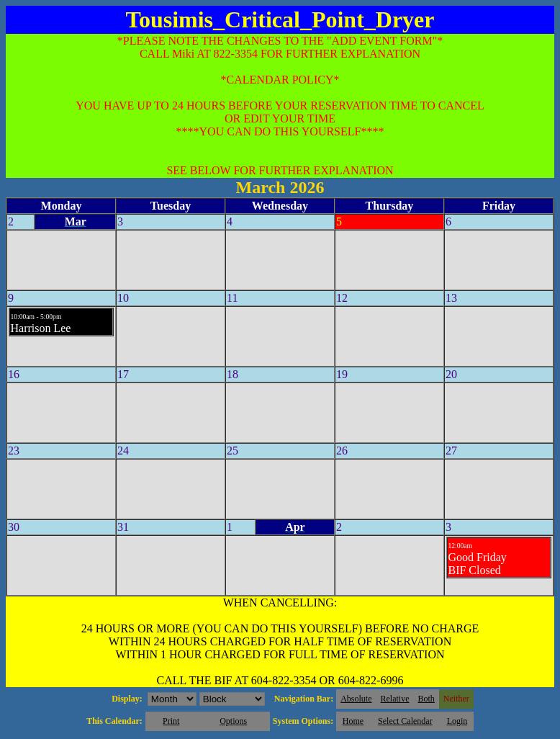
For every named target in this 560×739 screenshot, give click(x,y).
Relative (395, 699)
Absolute (356, 699)
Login (457, 721)
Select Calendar (405, 721)
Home (353, 721)
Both (426, 699)
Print (171, 721)
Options (233, 721)
